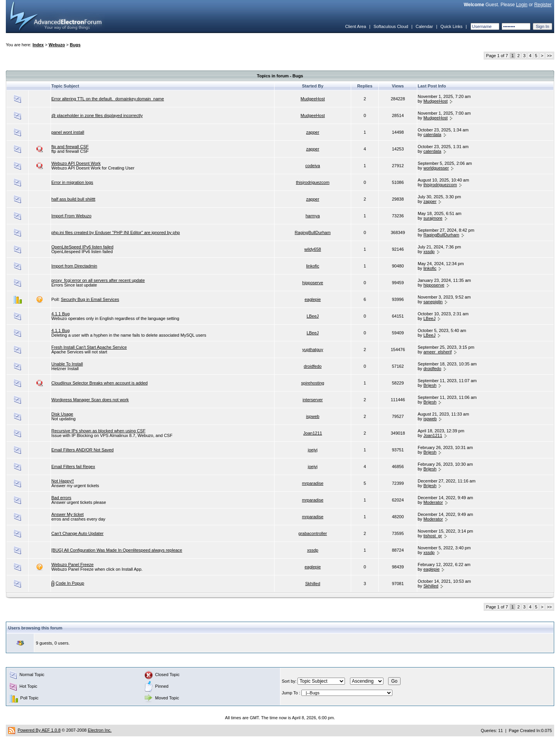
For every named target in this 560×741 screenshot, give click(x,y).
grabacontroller (312, 533)
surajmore (433, 218)
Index (38, 45)
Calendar (424, 26)
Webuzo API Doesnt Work (76, 163)
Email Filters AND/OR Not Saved (82, 450)
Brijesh (430, 385)
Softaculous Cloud (391, 26)
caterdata (432, 135)
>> (549, 56)
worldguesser (436, 168)
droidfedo (313, 366)
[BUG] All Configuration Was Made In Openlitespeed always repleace (117, 550)
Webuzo (57, 45)
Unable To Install (67, 364)
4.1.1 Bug (60, 314)
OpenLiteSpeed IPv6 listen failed (82, 247)
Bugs (75, 45)
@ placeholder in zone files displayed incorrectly (97, 115)
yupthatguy (313, 350)
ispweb (313, 416)
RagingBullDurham (313, 232)
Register (543, 5)
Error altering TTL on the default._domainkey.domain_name (108, 99)
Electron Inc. (100, 730)
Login (522, 5)
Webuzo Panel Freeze (73, 564)
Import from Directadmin (74, 266)
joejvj (312, 450)
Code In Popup (70, 583)
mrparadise (312, 483)
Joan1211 (313, 433)
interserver (313, 400)
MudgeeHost (313, 99)
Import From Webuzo (71, 216)
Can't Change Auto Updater (77, 533)
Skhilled (313, 584)
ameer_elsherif (438, 352)
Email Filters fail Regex (73, 467)
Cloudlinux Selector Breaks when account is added (100, 383)
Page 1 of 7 (497, 56)
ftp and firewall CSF (70, 147)
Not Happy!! (63, 481)
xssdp (429, 252)
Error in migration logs (72, 182)
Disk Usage (62, 414)
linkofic (313, 266)
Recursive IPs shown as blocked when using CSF (98, 431)
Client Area (355, 26)
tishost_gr (433, 536)
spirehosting (312, 383)
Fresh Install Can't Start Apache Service (89, 347)
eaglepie (313, 299)
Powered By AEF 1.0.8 (39, 730)
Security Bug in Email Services (90, 299)
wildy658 (313, 249)
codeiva (313, 166)
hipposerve (313, 283)
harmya (313, 216)
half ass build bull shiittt (73, 199)
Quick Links (451, 26)
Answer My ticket (67, 514)
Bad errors (61, 498)
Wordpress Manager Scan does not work (90, 400)
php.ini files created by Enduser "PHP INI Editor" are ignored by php (115, 232)
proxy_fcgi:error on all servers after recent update (98, 280)
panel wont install (68, 132)
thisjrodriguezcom (313, 182)
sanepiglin (433, 302)
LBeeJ (312, 316)
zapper (313, 132)
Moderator (433, 502)
